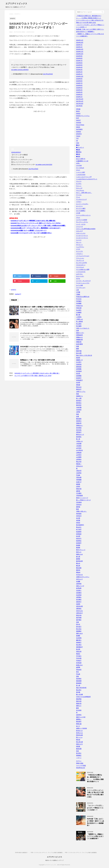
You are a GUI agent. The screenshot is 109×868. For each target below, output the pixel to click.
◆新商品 (79, 152)
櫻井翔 (78, 570)
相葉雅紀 (79, 631)
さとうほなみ (80, 168)
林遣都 (78, 545)
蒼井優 (78, 692)
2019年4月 (79, 67)
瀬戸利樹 (79, 618)
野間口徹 (79, 724)
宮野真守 (79, 432)
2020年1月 (79, 47)
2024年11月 (80, 40)
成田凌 (78, 491)
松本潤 (78, 536)
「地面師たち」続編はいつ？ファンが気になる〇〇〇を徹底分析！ (95, 836)
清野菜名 (79, 609)
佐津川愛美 (79, 344)
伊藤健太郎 (79, 340)
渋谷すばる (79, 611)
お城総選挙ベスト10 (82, 161)
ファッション (80, 258)
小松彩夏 (79, 444)
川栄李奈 (79, 473)
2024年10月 (80, 42)
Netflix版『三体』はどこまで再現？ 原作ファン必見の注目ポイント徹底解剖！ (95, 822)
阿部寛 (78, 746)
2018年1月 (79, 97)
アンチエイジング (81, 199)
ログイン (79, 761)
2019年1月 (79, 74)
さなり (78, 170)
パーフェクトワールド (83, 256)
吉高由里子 (79, 380)
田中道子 (79, 627)
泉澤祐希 (79, 588)
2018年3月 (79, 92)
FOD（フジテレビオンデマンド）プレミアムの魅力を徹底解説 (47, 853)
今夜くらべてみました (83, 328)
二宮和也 (79, 317)
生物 (77, 622)
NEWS (78, 127)
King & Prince (80, 125)
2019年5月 (79, 65)
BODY (78, 111)
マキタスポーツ (81, 265)
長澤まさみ (79, 733)
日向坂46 (79, 502)
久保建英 (79, 312)
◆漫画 (78, 156)
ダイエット (79, 245)
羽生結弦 (79, 670)
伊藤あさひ (79, 337)
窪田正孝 (79, 651)
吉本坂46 (79, 371)
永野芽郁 (79, 584)
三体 (77, 290)
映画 (77, 509)
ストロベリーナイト (82, 236)
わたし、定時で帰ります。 (84, 193)
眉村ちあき (79, 633)
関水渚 (78, 740)
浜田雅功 (79, 593)
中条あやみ (79, 306)
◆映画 (78, 154)
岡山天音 (79, 462)
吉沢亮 (78, 373)
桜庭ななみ (79, 554)
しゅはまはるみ (81, 175)
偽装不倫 (79, 351)
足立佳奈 (79, 710)
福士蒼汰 (79, 645)
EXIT (78, 118)
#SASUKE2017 (16, 152)
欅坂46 (78, 572)
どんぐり (79, 181)
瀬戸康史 (79, 620)
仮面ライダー (80, 333)
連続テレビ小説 (81, 717)
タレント (79, 242)
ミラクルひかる (81, 272)
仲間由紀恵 (79, 335)
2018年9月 (79, 79)
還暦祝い (79, 719)
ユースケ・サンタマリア (83, 281)
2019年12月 (80, 49)
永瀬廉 (78, 581)
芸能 (77, 676)
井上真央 (79, 324)
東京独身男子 (80, 525)
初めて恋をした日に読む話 (84, 355)
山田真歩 (79, 459)
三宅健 (78, 292)
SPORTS (14, 290)
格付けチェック (81, 550)
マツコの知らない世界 (83, 269)
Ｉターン (79, 758)
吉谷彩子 (79, 378)
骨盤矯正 (79, 755)
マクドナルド (80, 267)
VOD (78, 143)
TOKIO (78, 136)
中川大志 (79, 299)
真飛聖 (78, 636)
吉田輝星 (79, 376)
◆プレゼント (80, 147)
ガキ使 (78, 213)
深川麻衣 (79, 599)
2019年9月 (79, 56)
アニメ (78, 197)
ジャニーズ (79, 227)
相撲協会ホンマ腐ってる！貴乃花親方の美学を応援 (37, 360)
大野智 (78, 412)
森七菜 (78, 557)
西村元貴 (79, 701)
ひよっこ (79, 186)
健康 (77, 349)
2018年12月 (80, 76)
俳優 (77, 346)
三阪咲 (78, 294)
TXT (77, 138)
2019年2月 (79, 72)
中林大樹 (79, 308)
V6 (77, 141)
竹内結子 (79, 661)
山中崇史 (79, 448)
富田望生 (79, 437)
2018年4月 (79, 90)
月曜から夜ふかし (81, 511)
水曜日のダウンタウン (83, 577)
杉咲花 (78, 523)
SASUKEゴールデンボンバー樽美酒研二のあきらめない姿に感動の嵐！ (33, 221)
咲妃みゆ (79, 387)
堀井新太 (79, 403)
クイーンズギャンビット (83, 215)
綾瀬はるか (79, 665)
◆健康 (78, 150)
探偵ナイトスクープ (82, 498)
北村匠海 (79, 364)
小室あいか (79, 441)
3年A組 (78, 109)
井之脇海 (79, 326)
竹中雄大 (79, 656)
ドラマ (78, 249)
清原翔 (78, 604)
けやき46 (79, 165)
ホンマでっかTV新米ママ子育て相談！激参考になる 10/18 (33, 376)
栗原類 (78, 547)
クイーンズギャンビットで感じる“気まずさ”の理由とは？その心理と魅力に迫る (95, 794)
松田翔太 (79, 541)
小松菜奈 (79, 446)
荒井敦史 (79, 679)
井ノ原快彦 (79, 321)
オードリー (79, 206)
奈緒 (77, 414)
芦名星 (78, 674)
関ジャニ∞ (79, 737)
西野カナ (79, 706)
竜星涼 (78, 654)
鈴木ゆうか (79, 731)
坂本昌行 (79, 401)
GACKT (78, 120)
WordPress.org (81, 768)
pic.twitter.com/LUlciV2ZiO (44, 164)
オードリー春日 (81, 208)
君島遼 (78, 385)
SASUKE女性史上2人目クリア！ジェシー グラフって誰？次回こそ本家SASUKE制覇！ (38, 226)
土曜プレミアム (81, 392)
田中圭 (78, 624)
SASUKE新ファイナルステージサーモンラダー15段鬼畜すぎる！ (31, 233)
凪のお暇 (79, 353)
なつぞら (79, 184)
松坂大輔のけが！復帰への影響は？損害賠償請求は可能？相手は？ (43, 307)
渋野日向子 (79, 613)
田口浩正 (79, 629)
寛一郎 (78, 439)
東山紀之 (79, 527)
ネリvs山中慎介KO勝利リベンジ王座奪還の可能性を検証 (39, 320)
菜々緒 (78, 685)
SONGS (79, 132)
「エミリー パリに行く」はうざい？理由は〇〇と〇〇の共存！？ (95, 808)
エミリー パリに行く (82, 204)
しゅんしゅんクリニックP (84, 177)
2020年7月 (79, 45)
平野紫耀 (79, 480)
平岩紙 (78, 475)
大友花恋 (79, 410)
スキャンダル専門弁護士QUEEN (86, 229)
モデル (78, 279)
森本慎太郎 (79, 561)
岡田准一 (79, 464)
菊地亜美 (79, 683)
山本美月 (79, 455)
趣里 (77, 708)
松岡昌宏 (79, 534)
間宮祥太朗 (79, 735)
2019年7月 (79, 61)
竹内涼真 (79, 658)
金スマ (78, 726)
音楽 (77, 751)
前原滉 (78, 358)
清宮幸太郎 (79, 606)
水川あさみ (79, 575)
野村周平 (79, 722)
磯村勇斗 (79, 640)
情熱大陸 (79, 489)
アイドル (79, 195)
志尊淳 (78, 486)
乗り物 (78, 315)
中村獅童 (79, 303)
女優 (77, 416)
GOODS (79, 123)
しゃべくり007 (81, 172)
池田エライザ (80, 586)
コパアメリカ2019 (82, 220)
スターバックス (81, 233)
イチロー (79, 202)
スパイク (79, 240)
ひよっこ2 (79, 188)
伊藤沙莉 (79, 342)
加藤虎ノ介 (79, 360)
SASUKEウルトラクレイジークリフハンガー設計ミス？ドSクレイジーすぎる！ (36, 223)
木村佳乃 (79, 516)
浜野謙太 (79, 597)
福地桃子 (79, 642)
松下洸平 (79, 529)
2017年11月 (80, 101)
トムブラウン (80, 247)
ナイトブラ (79, 251)
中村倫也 (79, 301)
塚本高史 (79, 405)
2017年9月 (79, 106)
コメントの (81, 765)
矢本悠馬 (79, 638)
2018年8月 (79, 81)
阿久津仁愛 (79, 742)
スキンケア (79, 231)
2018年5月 (79, 88)
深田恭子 (79, 602)
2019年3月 (79, 70)
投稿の (80, 763)
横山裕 (78, 566)
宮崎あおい (79, 425)
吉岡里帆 (79, 369)
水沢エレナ (79, 579)
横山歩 (78, 563)
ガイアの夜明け (81, 211)
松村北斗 (79, 538)
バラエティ (79, 254)
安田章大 (79, 421)
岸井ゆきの (79, 466)
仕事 (77, 330)
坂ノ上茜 (79, 398)
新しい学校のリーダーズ (83, 500)
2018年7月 (79, 83)
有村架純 (79, 514)
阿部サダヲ (79, 744)
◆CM (78, 145)
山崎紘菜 (79, 453)
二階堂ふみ (79, 319)
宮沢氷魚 (79, 430)
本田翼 (78, 520)
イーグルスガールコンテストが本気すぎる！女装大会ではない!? (42, 333)
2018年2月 (79, 94)
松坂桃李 (79, 532)
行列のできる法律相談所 (83, 697)
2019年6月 (79, 63)
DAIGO (78, 113)
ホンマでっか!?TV (82, 263)
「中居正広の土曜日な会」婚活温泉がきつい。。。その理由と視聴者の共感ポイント (95, 778)
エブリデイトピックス (16, 4)
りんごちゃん (80, 190)
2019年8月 (79, 58)
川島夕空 (79, 471)
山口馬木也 (79, 450)
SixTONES (79, 129)
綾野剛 (78, 667)
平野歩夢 (79, 477)
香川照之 (79, 753)
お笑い (78, 163)
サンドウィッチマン (82, 222)
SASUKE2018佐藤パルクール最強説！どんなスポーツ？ (29, 230)
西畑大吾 (79, 703)
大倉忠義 (79, 407)
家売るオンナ (80, 434)
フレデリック (80, 260)
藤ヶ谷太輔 (79, 694)
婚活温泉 (79, 419)
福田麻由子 (79, 647)
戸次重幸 (79, 493)
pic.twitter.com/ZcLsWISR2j (20, 70)
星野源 (78, 507)
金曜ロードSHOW (82, 728)
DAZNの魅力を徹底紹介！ (22, 853)
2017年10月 (80, 104)
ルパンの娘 (79, 285)
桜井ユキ (79, 552)
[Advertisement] (39, 129)
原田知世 (79, 367)
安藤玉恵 (79, 423)
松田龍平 (79, 543)
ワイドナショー (81, 288)
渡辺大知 (79, 615)
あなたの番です (81, 159)
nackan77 (18, 294)
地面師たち (79, 396)
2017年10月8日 (48, 74)
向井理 (78, 382)
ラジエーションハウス (83, 283)
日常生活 (79, 505)
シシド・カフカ (81, 224)
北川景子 (79, 362)
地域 (77, 394)
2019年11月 (80, 52)
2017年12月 (80, 99)
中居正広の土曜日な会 (83, 297)
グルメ (78, 217)
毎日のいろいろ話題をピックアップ (54, 860)
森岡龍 (78, 559)
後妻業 (78, 484)
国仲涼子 (79, 389)
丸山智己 (79, 310)
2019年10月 (80, 54)
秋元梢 (78, 649)
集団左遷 (79, 749)
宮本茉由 (79, 428)
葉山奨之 (79, 690)
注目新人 (79, 590)
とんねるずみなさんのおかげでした (87, 179)
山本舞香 (79, 457)
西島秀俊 (79, 699)
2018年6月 (79, 85)
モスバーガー (80, 276)
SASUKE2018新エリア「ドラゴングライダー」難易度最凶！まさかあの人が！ (36, 228)
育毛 (77, 672)
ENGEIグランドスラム (83, 116)
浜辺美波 (79, 595)
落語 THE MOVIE (81, 688)
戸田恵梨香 (79, 496)
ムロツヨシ (79, 274)
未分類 (78, 518)
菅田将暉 (79, 681)
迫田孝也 (79, 715)
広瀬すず (79, 482)
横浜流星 (79, 568)
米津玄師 (79, 663)
